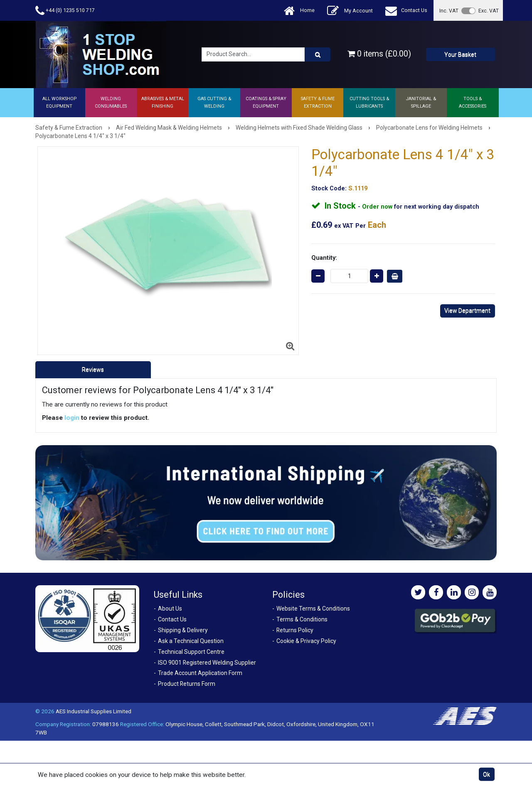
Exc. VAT (489, 11)
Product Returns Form (187, 684)
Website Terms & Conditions (313, 609)
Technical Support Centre (191, 652)
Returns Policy (295, 630)
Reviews (93, 370)
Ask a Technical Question (191, 641)
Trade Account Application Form (200, 673)
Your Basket (460, 54)
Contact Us (406, 11)
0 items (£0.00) (379, 54)
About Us (170, 609)
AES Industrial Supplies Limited (94, 711)
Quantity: (324, 258)
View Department (467, 310)
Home (299, 11)
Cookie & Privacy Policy (306, 641)
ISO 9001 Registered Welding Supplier (207, 663)
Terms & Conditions (302, 619)
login (72, 418)
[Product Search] (318, 54)
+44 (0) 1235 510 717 (65, 11)
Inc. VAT (449, 11)
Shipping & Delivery (183, 630)
